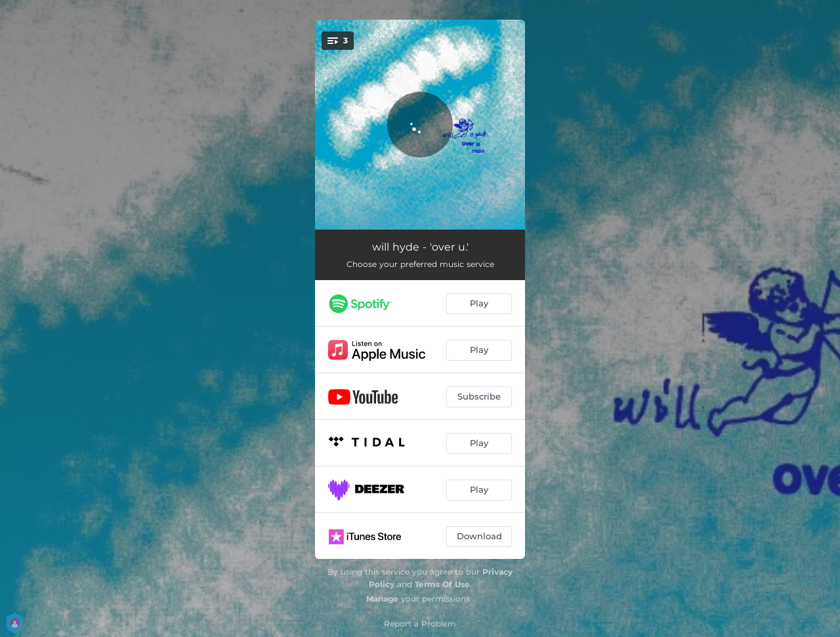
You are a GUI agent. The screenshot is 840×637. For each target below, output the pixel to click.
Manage (382, 599)
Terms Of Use (442, 584)
